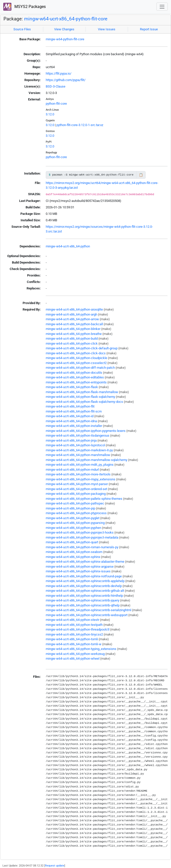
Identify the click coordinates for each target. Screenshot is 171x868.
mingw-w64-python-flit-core (65, 39)
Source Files (22, 29)
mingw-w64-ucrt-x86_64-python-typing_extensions (81, 649)
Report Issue (149, 29)
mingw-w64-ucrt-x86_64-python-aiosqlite (74, 309)
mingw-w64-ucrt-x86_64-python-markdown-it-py (79, 450)
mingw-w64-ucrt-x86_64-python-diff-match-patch (80, 368)
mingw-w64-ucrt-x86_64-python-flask (72, 387)
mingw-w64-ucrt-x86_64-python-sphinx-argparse (80, 567)
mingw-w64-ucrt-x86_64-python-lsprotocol (75, 445)
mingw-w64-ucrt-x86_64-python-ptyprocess (76, 513)
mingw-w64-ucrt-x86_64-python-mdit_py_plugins (80, 465)
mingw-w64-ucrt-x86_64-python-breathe (74, 334)
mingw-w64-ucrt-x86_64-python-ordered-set (76, 489)
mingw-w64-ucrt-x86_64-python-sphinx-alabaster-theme (85, 562)
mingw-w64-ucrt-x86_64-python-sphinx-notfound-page (84, 576)
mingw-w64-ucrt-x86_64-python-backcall (74, 324)
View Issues (107, 29)
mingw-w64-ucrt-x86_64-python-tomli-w (74, 644)
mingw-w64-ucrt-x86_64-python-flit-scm (74, 411)
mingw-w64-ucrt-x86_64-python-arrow (72, 319)
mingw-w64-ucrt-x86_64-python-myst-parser (77, 484)
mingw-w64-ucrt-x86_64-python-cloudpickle (76, 358)
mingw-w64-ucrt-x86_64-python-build (72, 339)
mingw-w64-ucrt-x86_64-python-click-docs (76, 353)
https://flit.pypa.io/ (59, 73)
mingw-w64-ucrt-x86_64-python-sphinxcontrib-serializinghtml (88, 610)
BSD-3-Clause (56, 86)
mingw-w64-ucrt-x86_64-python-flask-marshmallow (82, 392)
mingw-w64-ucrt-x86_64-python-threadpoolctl (78, 629)
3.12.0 (50, 114)
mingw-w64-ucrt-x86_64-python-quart (72, 542)
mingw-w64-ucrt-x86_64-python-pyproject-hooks (80, 532)
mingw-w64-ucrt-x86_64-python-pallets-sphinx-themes (84, 499)
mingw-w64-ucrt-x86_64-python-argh (71, 314)
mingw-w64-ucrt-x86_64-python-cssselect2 (76, 363)
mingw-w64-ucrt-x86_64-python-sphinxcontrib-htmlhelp (84, 596)
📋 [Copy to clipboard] (141, 175)
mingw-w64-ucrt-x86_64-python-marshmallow (78, 455)
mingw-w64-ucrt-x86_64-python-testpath (74, 625)
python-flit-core (56, 104)
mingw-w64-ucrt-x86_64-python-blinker (73, 329)
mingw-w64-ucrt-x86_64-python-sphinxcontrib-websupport (87, 615)
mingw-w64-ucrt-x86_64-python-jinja (71, 440)
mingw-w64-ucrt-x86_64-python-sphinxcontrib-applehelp (85, 581)
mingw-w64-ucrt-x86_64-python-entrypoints (76, 382)
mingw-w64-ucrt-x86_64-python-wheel (73, 659)
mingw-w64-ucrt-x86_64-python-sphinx (73, 557)
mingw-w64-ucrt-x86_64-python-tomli (72, 639)
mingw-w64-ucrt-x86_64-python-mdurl (72, 470)
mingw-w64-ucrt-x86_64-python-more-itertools (78, 474)
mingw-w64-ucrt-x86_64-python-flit (70, 406)
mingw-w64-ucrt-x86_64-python (68, 246)
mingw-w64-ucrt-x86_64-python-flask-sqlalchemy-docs (84, 402)
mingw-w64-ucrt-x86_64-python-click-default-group (82, 348)
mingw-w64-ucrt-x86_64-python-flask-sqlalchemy (80, 397)
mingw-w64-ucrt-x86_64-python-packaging (76, 494)
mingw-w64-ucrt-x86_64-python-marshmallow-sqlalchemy (86, 460)
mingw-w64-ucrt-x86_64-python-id (70, 416)
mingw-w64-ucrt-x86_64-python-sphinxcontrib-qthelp (83, 605)
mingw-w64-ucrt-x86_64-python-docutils (74, 373)
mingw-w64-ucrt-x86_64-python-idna (71, 421)
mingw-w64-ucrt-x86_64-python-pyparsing (75, 523)
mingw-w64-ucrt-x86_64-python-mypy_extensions (81, 479)
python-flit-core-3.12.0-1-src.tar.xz (80, 125)
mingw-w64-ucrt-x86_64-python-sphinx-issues (78, 571)
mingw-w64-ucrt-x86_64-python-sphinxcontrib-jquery (83, 600)
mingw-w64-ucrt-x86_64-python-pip (70, 508)
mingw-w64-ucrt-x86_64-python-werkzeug (75, 654)
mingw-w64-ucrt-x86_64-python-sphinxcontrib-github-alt (85, 591)
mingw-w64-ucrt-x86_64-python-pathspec (75, 503)
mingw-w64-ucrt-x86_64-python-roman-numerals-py (82, 547)
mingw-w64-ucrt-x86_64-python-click (72, 343)
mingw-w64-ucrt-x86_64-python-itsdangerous (78, 435)
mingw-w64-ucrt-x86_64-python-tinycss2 (74, 634)
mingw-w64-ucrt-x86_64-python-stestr (72, 620)
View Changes (64, 29)
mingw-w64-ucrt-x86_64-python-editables (75, 377)
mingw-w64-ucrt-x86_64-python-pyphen (73, 528)
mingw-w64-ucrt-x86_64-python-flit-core (66, 19)
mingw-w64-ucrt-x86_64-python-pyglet (73, 518)
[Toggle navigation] (162, 7)
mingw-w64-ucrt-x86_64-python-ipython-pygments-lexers (86, 431)
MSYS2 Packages (24, 7)
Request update (55, 866)
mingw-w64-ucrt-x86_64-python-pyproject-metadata (82, 537)
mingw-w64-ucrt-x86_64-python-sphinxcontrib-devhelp (84, 586)
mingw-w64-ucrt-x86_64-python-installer (74, 426)
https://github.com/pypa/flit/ (66, 80)
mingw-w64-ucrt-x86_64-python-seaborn (74, 552)
